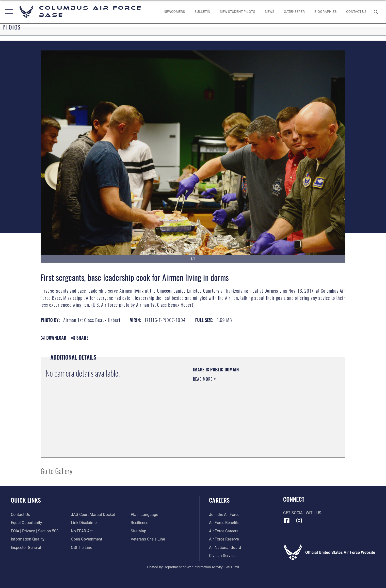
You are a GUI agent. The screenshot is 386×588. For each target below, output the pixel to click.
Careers (219, 500)
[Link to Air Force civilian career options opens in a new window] (222, 556)
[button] (8, 12)
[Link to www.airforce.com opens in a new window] (224, 515)
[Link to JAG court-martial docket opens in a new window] (93, 515)
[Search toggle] (377, 12)
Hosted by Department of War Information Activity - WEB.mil (193, 567)
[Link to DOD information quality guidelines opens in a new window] (28, 539)
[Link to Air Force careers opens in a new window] (224, 531)
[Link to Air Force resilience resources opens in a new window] (139, 523)
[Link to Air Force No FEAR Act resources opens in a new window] (82, 531)
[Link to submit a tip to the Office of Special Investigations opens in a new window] (81, 548)
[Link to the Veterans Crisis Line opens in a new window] (148, 539)
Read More (203, 379)
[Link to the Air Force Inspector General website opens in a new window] (26, 548)
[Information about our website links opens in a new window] (84, 523)
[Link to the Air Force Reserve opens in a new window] (224, 539)
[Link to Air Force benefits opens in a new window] (224, 523)
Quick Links (26, 500)
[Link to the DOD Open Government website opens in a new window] (87, 539)
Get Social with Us (302, 513)
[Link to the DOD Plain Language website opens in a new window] (144, 515)
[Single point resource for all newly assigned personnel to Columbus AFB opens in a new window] (174, 12)
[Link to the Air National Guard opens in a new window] (225, 548)
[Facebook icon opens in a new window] (287, 521)
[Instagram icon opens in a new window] (299, 521)
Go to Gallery (56, 471)
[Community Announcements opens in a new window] (202, 12)
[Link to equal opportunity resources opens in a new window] (26, 523)
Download (53, 338)
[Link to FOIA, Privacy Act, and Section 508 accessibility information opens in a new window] (35, 531)
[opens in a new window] (294, 12)
